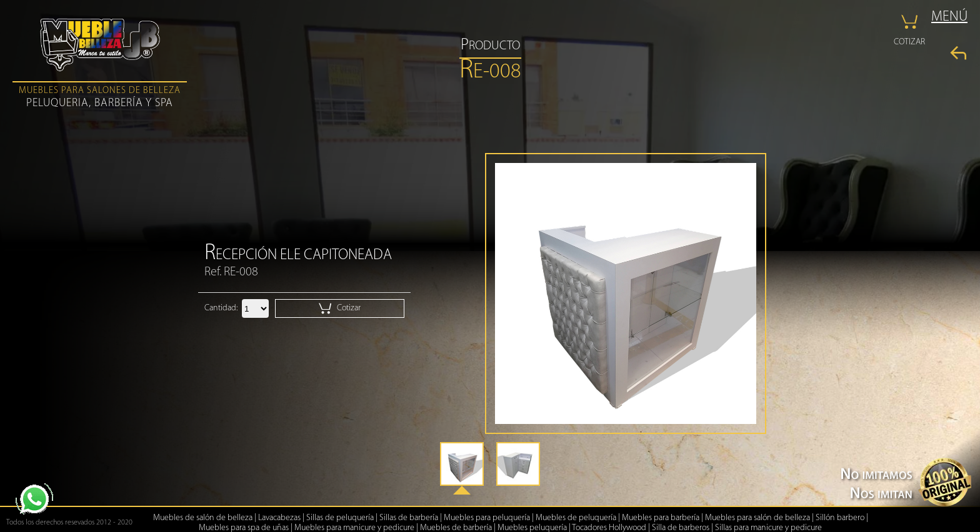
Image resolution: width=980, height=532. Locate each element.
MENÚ (949, 17)
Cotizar (340, 308)
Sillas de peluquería (340, 518)
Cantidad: (221, 308)
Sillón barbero (840, 518)
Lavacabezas (279, 518)
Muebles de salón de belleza (203, 518)
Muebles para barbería (661, 518)
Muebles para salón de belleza (757, 518)
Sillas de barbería (409, 518)
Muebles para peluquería (487, 518)
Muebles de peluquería (576, 518)
